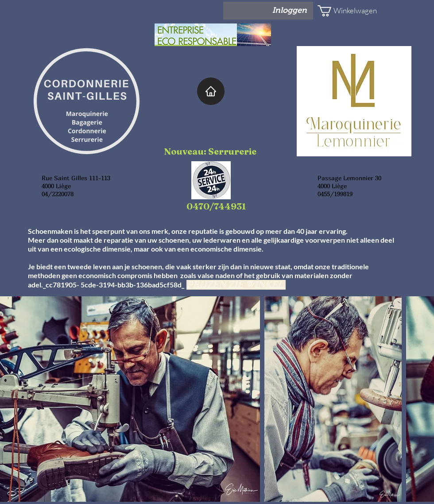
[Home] (211, 91)
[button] (344, 11)
